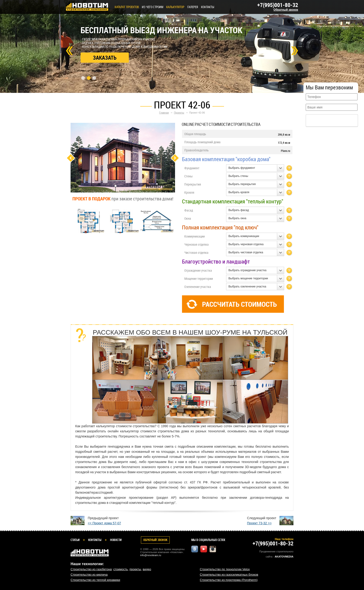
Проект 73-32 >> (259, 523)
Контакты (208, 7)
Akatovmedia (284, 557)
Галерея (193, 7)
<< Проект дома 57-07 (104, 523)
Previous (71, 158)
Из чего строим (153, 7)
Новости (116, 540)
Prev (69, 51)
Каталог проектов (127, 7)
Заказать (105, 58)
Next (295, 51)
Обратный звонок (286, 10)
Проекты (179, 113)
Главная (164, 113)
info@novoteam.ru (151, 555)
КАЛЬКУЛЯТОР (175, 7)
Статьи (75, 540)
